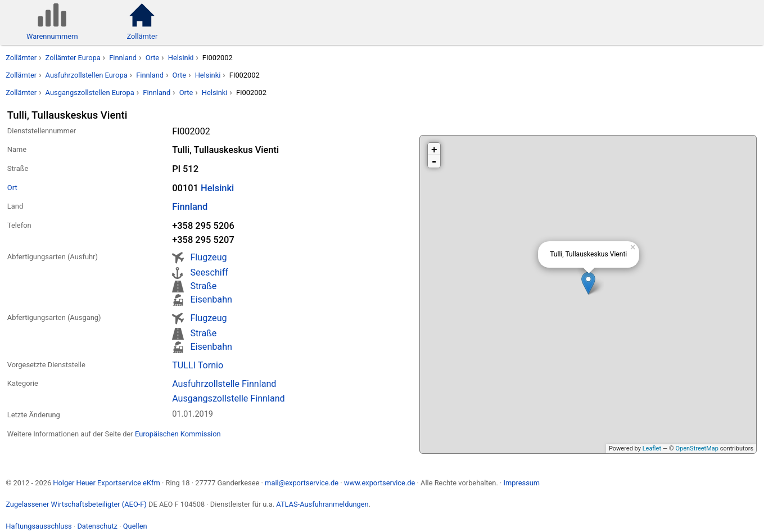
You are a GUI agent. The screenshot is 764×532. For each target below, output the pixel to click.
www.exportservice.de (380, 483)
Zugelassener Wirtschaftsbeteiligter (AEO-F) (76, 504)
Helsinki (181, 58)
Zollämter (21, 58)
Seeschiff (209, 272)
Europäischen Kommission (178, 434)
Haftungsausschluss (39, 526)
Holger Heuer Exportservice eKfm (106, 483)
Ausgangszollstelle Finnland (229, 398)
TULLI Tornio (198, 365)
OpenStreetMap (697, 448)
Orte (153, 58)
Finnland (123, 58)
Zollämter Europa (73, 58)
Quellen (135, 526)
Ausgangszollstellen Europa (90, 93)
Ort (12, 188)
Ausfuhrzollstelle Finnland (224, 384)
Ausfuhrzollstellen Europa (87, 75)
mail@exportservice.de (302, 483)
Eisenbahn (211, 299)
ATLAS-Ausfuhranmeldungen (322, 504)
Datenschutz (97, 526)
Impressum (521, 483)
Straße (203, 286)
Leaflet (652, 448)
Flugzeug (208, 257)
